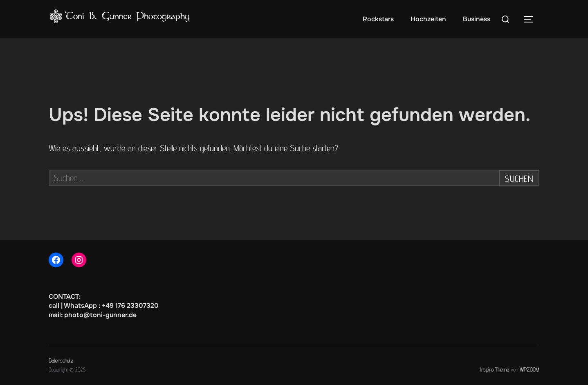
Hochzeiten (428, 19)
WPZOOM (530, 369)
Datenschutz (61, 360)
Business (477, 19)
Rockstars (378, 19)
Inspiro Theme (494, 369)
